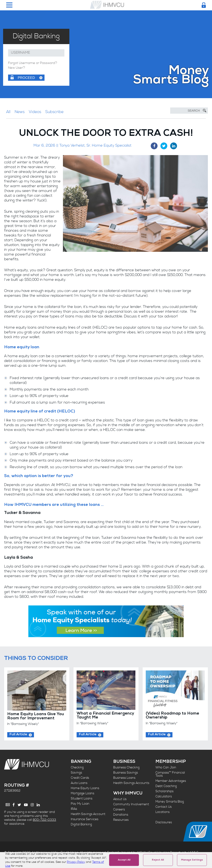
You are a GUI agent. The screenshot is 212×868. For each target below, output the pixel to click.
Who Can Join (166, 767)
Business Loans (124, 778)
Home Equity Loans (85, 788)
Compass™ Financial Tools (170, 774)
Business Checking (126, 767)
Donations (121, 815)
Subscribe (54, 112)
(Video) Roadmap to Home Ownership (172, 716)
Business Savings (126, 773)
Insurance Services (85, 819)
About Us (120, 799)
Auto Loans (79, 783)
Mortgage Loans (83, 793)
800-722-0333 (44, 820)
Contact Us (164, 807)
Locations (163, 812)
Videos (35, 112)
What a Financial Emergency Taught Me (105, 716)
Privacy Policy (76, 862)
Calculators (164, 796)
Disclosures (164, 822)
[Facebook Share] (154, 146)
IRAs (74, 809)
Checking (77, 767)
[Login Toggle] (204, 5)
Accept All (124, 860)
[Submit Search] (205, 111)
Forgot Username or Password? (33, 63)
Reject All (158, 860)
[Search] (189, 111)
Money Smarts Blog (170, 802)
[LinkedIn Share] (174, 146)
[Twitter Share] (164, 146)
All (8, 112)
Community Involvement (131, 804)
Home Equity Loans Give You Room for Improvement (36, 716)
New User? (17, 68)
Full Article (18, 735)
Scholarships (164, 791)
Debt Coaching (166, 786)
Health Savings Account (88, 814)
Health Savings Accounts (131, 783)
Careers (119, 810)
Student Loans (82, 799)
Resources (121, 820)
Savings (76, 773)
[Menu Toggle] (9, 5)
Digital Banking (81, 824)
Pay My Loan (80, 804)
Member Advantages (171, 781)
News (20, 112)
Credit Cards (80, 778)
